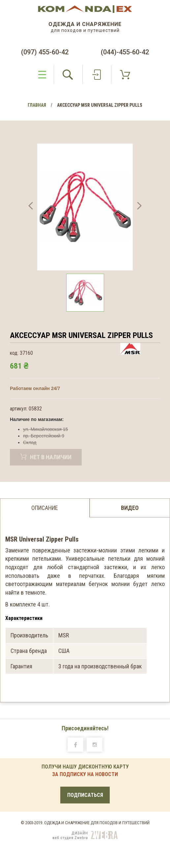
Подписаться (85, 795)
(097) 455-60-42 (45, 52)
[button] (31, 207)
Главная (37, 105)
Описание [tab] (45, 508)
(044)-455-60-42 (125, 52)
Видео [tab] (130, 508)
